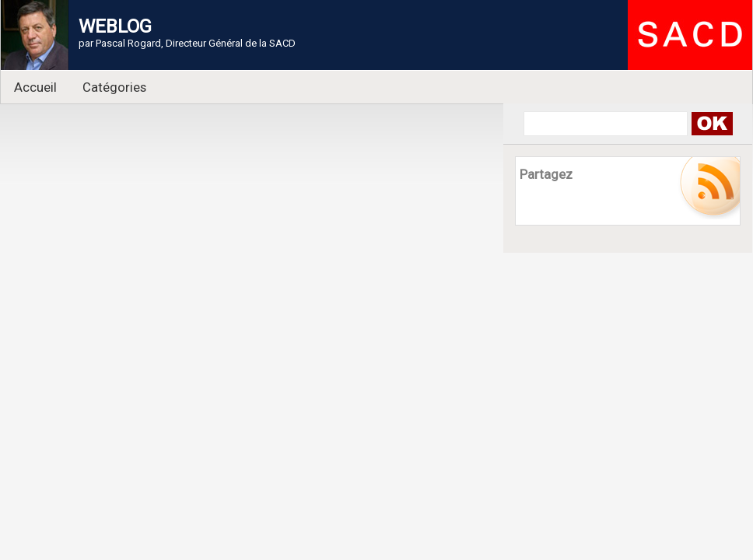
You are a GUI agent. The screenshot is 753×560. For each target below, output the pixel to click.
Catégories (114, 87)
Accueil (35, 87)
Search (711, 124)
